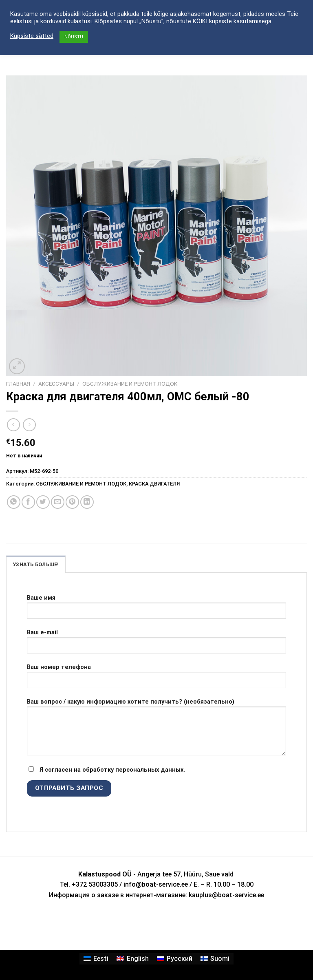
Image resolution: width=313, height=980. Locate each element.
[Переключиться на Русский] (175, 959)
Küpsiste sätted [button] (32, 36)
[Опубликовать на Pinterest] (72, 502)
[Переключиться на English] (132, 959)
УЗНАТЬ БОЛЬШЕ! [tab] (36, 564)
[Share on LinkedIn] (87, 502)
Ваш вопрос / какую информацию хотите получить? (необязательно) (156, 730)
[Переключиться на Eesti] (96, 959)
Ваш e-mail (156, 645)
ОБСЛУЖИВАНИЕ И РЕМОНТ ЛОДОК (130, 384)
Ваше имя (156, 610)
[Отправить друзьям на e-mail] (58, 502)
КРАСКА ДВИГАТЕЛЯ (154, 484)
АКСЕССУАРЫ (56, 384)
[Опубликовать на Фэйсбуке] (28, 502)
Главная (18, 384)
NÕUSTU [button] (74, 37)
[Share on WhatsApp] (14, 502)
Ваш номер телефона (156, 679)
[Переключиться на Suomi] (215, 959)
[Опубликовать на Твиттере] (43, 502)
